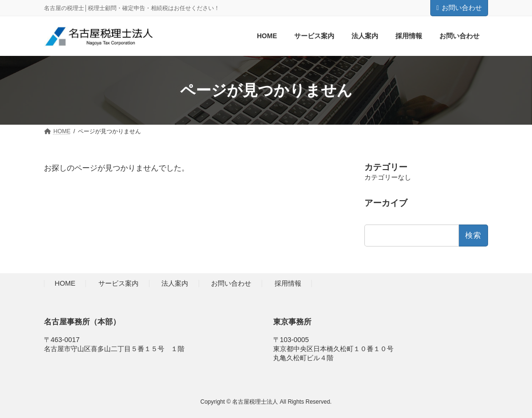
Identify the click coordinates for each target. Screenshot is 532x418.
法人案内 (175, 284)
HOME (65, 284)
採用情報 (288, 284)
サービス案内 (118, 284)
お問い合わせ (459, 8)
